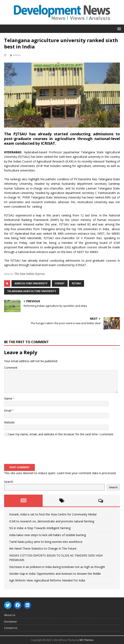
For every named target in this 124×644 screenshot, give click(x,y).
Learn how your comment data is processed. (86, 473)
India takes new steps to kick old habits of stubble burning (48, 535)
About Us (10, 615)
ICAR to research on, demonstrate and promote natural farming (52, 521)
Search (9, 482)
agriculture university (31, 283)
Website (9, 422)
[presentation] (35, 449)
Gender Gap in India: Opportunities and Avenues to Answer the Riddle (55, 574)
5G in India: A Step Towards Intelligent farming (40, 528)
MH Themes (86, 640)
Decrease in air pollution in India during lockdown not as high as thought (57, 567)
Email (8, 410)
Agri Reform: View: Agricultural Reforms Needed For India (47, 580)
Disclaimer (11, 622)
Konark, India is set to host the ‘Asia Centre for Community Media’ (53, 514)
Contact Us (11, 628)
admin (17, 55)
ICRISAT (60, 283)
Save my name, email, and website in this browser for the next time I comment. (61, 434)
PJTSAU (76, 283)
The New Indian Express (30, 274)
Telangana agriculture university (32, 291)
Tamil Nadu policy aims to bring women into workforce (46, 542)
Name (9, 398)
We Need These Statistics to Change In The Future (43, 548)
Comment (11, 368)
